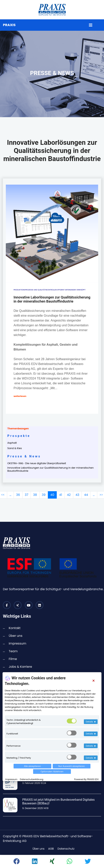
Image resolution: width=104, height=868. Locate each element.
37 (27, 495)
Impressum (12, 779)
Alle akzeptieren (32, 766)
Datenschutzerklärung (32, 779)
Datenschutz (66, 849)
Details (91, 722)
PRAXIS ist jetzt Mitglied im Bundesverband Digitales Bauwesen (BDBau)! (58, 801)
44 (86, 495)
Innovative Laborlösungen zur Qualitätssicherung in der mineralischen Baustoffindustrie (51, 469)
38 (35, 495)
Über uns (16, 636)
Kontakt (15, 628)
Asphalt (12, 443)
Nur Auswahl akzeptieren (72, 766)
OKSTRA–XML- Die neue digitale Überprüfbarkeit (37, 463)
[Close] (93, 681)
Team (13, 651)
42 (69, 495)
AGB (51, 849)
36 (18, 495)
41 (61, 495)
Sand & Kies (15, 448)
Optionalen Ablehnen (52, 772)
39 (44, 495)
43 (77, 495)
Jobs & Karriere (20, 667)
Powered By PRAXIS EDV (86, 779)
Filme (13, 659)
